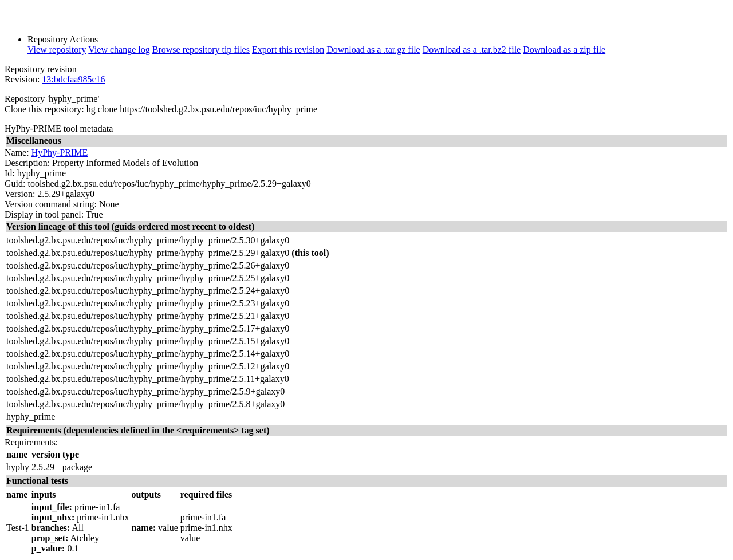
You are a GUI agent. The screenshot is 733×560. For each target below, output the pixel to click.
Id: (10, 173)
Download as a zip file (564, 50)
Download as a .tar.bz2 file (472, 50)
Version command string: (51, 204)
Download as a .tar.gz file (373, 50)
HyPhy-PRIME (60, 153)
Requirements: (31, 442)
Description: (27, 163)
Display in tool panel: (44, 214)
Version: (20, 194)
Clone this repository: (44, 109)
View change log (119, 50)
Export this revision (288, 50)
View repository (57, 50)
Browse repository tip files (201, 50)
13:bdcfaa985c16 (73, 79)
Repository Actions (63, 39)
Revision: (22, 79)
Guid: (15, 184)
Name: (17, 153)
